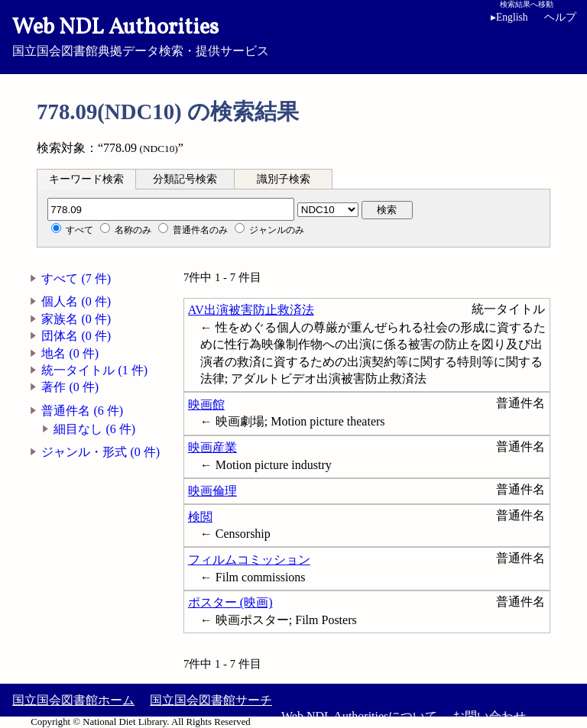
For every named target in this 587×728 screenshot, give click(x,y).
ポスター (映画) (230, 602)
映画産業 (212, 447)
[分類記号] (171, 209)
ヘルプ (560, 17)
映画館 (206, 404)
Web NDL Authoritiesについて (359, 716)
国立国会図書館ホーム (73, 700)
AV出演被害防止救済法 (251, 310)
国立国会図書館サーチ (211, 700)
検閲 (200, 517)
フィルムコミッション (249, 560)
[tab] (86, 179)
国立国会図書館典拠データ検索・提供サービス (293, 35)
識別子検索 (284, 179)
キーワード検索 (86, 179)
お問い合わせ (489, 716)
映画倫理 (212, 491)
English (509, 17)
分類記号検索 (185, 179)
